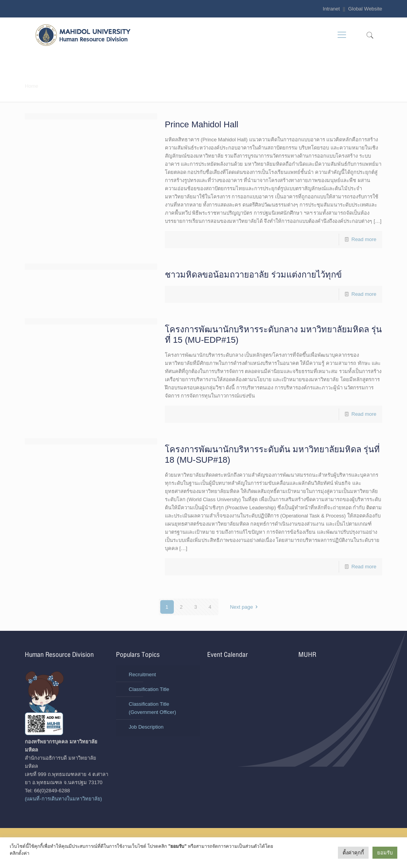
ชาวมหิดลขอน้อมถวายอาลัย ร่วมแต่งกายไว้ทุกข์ (253, 275)
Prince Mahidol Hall (202, 124)
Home (32, 86)
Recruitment (142, 674)
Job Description (146, 727)
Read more (364, 239)
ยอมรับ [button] (385, 853)
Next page (245, 607)
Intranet (331, 9)
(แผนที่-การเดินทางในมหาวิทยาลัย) (63, 799)
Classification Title (149, 689)
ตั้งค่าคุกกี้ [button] (353, 853)
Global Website (365, 9)
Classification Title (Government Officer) (152, 708)
